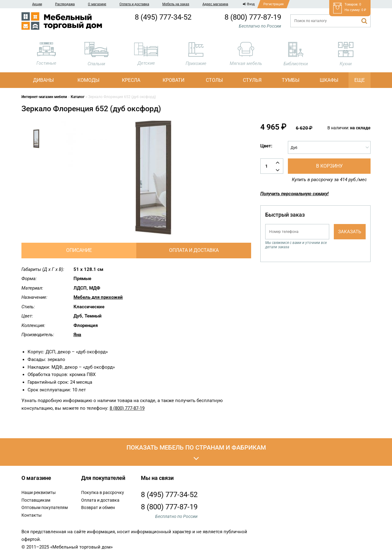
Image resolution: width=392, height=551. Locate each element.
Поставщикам (36, 500)
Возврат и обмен (98, 507)
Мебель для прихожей (98, 297)
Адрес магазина (215, 4)
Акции (37, 4)
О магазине (97, 4)
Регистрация (273, 4)
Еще (360, 80)
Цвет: (266, 146)
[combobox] (329, 147)
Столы (214, 80)
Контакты (32, 515)
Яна (77, 335)
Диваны (43, 80)
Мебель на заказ (176, 4)
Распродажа (65, 4)
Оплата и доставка (134, 4)
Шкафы (329, 80)
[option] (37, 141)
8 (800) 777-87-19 (253, 17)
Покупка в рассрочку (103, 492)
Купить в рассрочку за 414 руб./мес (329, 180)
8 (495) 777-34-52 (163, 17)
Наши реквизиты (39, 492)
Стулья (252, 80)
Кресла (131, 80)
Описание (79, 250)
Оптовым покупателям (45, 507)
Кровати (173, 80)
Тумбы (291, 80)
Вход (249, 4)
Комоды (89, 80)
